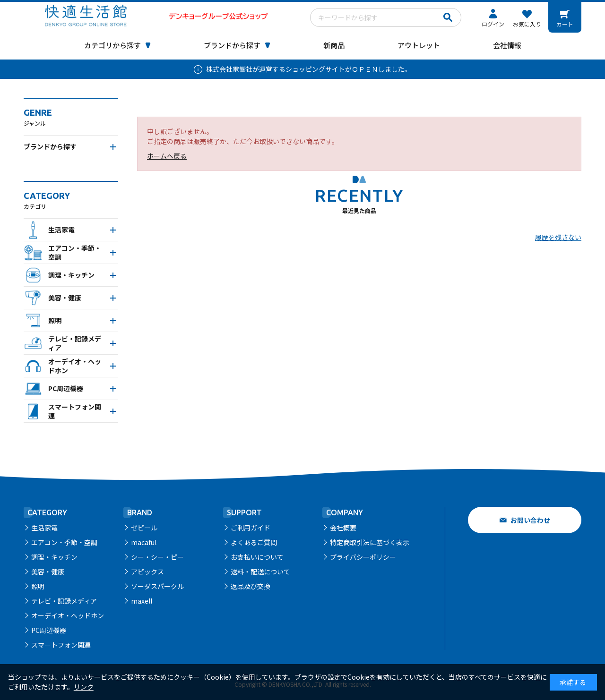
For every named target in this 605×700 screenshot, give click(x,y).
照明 (38, 586)
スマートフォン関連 (61, 645)
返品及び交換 (251, 586)
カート (565, 24)
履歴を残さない (558, 237)
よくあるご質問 (254, 542)
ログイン (493, 24)
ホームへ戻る (167, 156)
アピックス (147, 572)
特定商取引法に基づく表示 (370, 542)
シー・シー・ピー (157, 557)
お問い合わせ (530, 520)
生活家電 (44, 528)
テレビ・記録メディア (64, 601)
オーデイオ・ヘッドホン (68, 615)
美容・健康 (48, 572)
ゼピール (144, 528)
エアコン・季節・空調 (64, 542)
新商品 (334, 45)
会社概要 (343, 528)
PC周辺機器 (49, 630)
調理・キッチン (54, 557)
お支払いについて (257, 557)
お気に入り (527, 24)
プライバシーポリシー (363, 557)
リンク (84, 687)
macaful (144, 542)
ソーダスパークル (157, 586)
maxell (142, 601)
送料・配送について (260, 572)
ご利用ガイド (251, 528)
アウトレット (419, 45)
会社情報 (507, 45)
